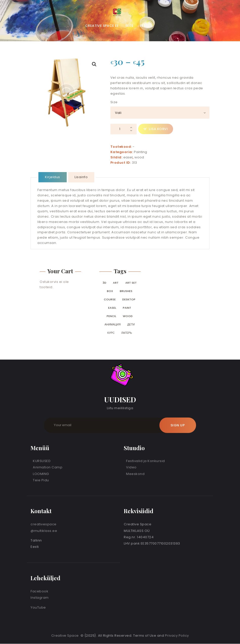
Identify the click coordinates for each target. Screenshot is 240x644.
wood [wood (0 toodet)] (128, 316)
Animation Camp (48, 467)
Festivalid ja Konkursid (146, 461)
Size (114, 102)
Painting (140, 152)
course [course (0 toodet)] (110, 299)
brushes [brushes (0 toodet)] (126, 291)
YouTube (38, 607)
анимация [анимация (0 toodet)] (113, 324)
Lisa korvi (158, 129)
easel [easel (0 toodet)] (112, 308)
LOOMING (41, 474)
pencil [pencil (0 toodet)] (111, 316)
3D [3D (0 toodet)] (104, 283)
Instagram (40, 598)
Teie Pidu (41, 480)
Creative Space (66, 636)
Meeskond (135, 474)
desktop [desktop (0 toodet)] (129, 299)
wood (139, 157)
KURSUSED (42, 461)
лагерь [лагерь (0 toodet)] (127, 333)
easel (128, 157)
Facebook (39, 591)
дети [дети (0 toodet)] (131, 324)
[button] (94, 64)
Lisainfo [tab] (81, 177)
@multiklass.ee (44, 531)
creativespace (44, 524)
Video (131, 467)
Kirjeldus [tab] (53, 177)
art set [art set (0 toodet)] (131, 283)
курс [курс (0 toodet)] (111, 333)
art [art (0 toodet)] (116, 283)
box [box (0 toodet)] (110, 291)
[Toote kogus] (124, 129)
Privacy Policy (177, 636)
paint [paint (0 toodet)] (127, 308)
